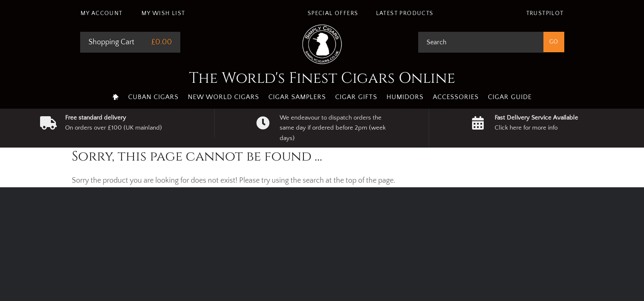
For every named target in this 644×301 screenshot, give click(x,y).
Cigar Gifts (356, 97)
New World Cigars (224, 97)
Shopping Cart (111, 42)
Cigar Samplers (297, 97)
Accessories (456, 97)
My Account (102, 13)
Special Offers (333, 13)
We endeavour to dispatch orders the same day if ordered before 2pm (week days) (333, 128)
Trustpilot (545, 13)
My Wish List (163, 13)
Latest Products (405, 13)
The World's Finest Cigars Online (322, 78)
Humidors (405, 97)
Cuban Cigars (153, 97)
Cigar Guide (510, 97)
